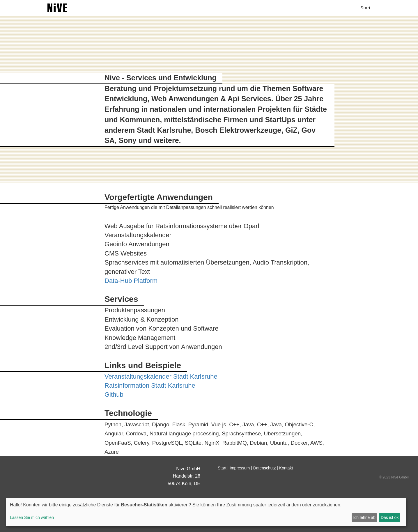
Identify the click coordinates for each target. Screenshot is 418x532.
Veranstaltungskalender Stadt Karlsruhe (161, 376)
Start (365, 13)
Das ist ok (390, 517)
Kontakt (286, 468)
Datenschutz (265, 468)
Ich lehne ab (364, 517)
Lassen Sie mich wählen (32, 517)
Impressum (240, 468)
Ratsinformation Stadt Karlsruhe (150, 385)
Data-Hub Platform (131, 281)
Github (114, 394)
